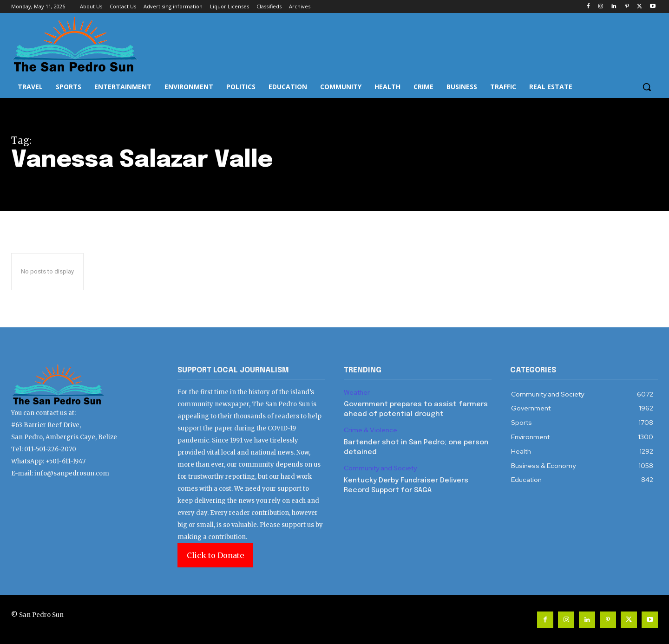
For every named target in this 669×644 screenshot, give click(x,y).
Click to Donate (215, 555)
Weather (357, 393)
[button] (647, 87)
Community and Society (380, 468)
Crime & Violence (371, 430)
